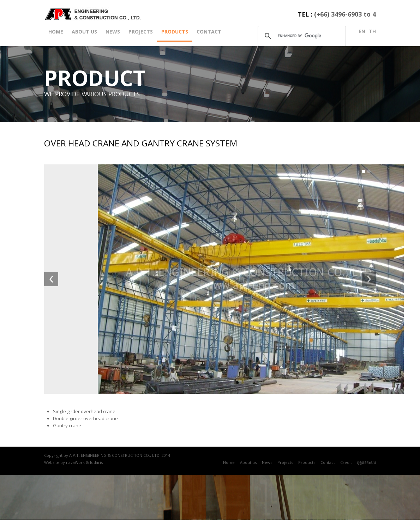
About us (84, 32)
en (362, 31)
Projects (141, 32)
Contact (209, 32)
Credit (346, 462)
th (372, 31)
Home (56, 32)
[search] (301, 36)
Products (175, 32)
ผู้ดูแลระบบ (367, 462)
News (113, 32)
